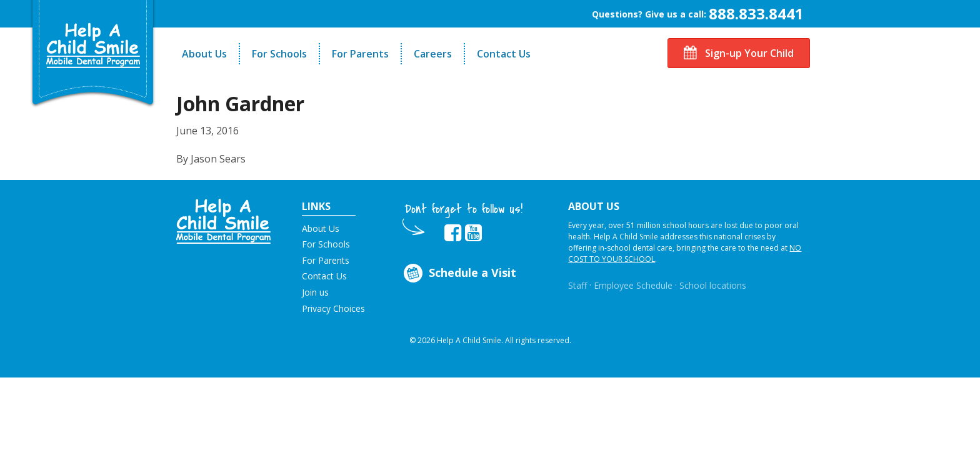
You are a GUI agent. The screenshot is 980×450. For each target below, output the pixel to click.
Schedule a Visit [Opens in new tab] (459, 273)
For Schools (279, 54)
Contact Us (504, 54)
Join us (315, 292)
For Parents (360, 54)
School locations (713, 285)
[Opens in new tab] (453, 233)
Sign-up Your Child (739, 53)
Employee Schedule (633, 285)
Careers (433, 54)
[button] (223, 220)
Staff (577, 285)
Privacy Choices (333, 308)
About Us (204, 54)
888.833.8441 (756, 13)
